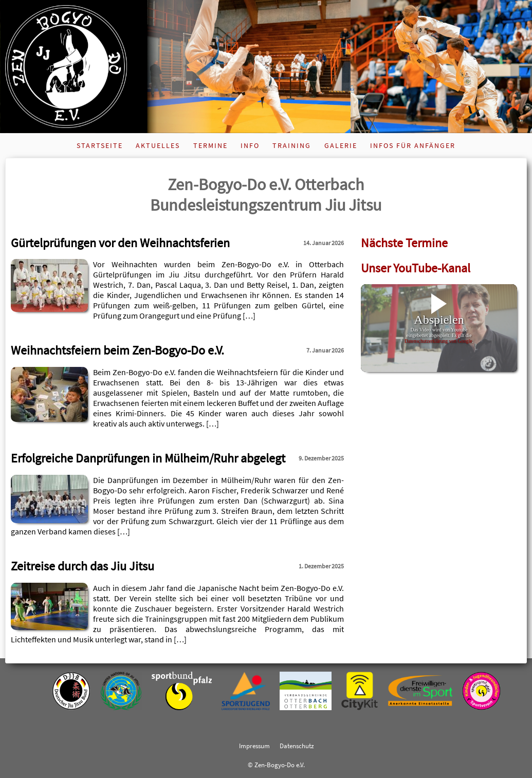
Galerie (341, 145)
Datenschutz (297, 746)
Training (292, 145)
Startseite (100, 145)
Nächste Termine (404, 243)
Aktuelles (158, 145)
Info (250, 145)
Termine (210, 145)
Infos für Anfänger (413, 145)
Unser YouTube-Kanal (416, 268)
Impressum (254, 746)
